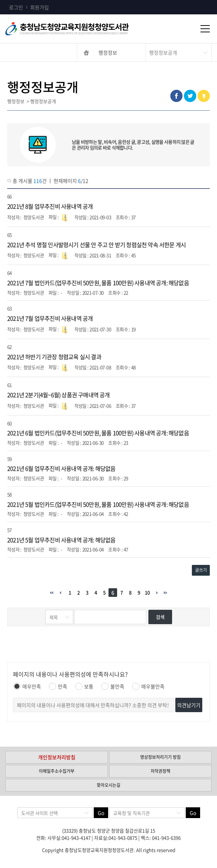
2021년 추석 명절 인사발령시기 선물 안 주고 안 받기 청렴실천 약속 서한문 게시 (96, 245)
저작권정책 (160, 771)
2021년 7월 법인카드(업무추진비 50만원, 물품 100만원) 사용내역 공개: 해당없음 (98, 283)
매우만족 (27, 686)
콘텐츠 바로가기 (17, 0)
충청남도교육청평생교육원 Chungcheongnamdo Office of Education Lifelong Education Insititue (79, 29)
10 (147, 592)
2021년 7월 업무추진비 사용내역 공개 (50, 318)
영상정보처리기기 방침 (160, 757)
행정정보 (108, 52)
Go (101, 813)
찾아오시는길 (108, 785)
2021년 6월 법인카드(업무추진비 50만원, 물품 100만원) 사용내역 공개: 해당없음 (98, 433)
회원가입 (40, 7)
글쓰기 (201, 570)
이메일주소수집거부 (57, 771)
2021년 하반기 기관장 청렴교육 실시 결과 (54, 357)
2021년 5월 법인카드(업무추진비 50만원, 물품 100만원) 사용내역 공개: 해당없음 (98, 504)
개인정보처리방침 (57, 757)
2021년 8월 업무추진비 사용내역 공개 (50, 206)
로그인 (16, 7)
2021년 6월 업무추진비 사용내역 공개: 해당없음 (61, 468)
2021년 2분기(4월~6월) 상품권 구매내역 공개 (59, 395)
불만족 (113, 686)
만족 (58, 686)
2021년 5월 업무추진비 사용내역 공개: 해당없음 (61, 540)
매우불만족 (148, 686)
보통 (84, 686)
